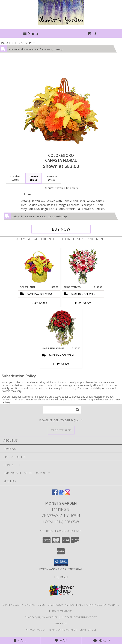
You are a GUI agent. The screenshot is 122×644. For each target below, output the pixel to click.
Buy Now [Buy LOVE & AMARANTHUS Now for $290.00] (61, 364)
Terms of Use (88, 630)
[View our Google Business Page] (61, 494)
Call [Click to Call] (20, 641)
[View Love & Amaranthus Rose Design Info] (61, 328)
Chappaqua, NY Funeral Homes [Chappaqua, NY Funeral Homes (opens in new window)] (24, 605)
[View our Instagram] (67, 494)
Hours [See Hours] (102, 641)
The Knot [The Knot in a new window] (61, 577)
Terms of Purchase (62, 630)
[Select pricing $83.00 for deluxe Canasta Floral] (34, 178)
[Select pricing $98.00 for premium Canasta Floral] (52, 178)
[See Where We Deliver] (61, 430)
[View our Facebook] (55, 494)
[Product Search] (62, 410)
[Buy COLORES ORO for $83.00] (61, 229)
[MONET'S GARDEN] (61, 24)
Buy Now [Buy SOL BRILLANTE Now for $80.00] (39, 303)
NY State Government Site (79, 617)
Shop (31, 33)
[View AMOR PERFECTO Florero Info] (83, 267)
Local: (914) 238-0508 (61, 522)
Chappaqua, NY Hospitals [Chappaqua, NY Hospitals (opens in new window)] (66, 605)
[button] (61, 563)
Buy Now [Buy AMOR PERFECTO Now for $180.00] (83, 303)
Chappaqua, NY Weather (41, 617)
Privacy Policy (36, 630)
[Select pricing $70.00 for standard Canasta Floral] (15, 178)
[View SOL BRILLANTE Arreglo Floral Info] (39, 267)
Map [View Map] (61, 641)
